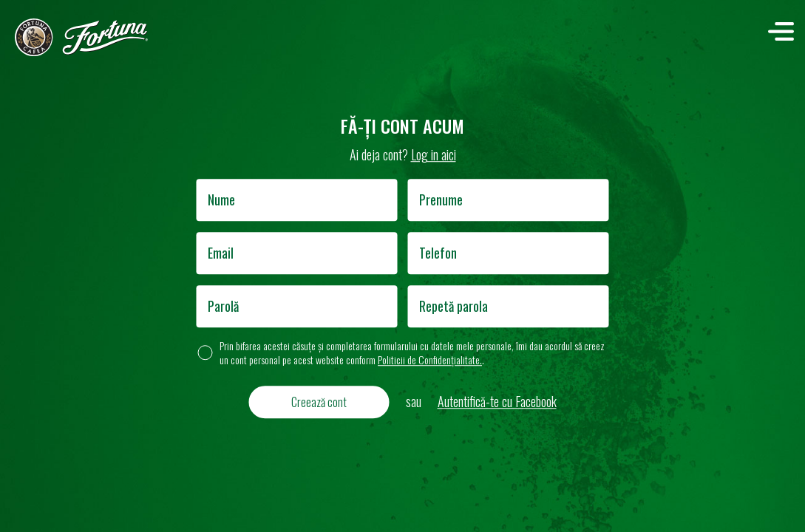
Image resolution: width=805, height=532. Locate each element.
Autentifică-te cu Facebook (497, 401)
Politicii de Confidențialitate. (430, 359)
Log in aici (434, 154)
